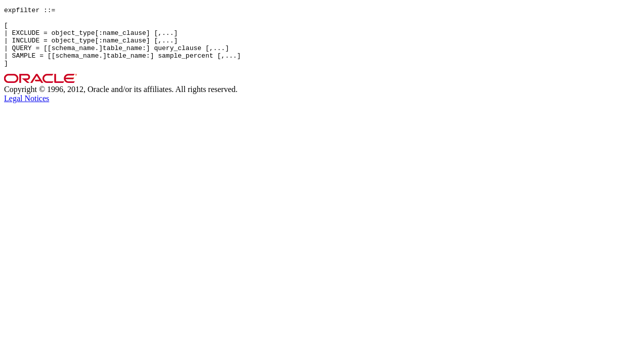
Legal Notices (27, 110)
